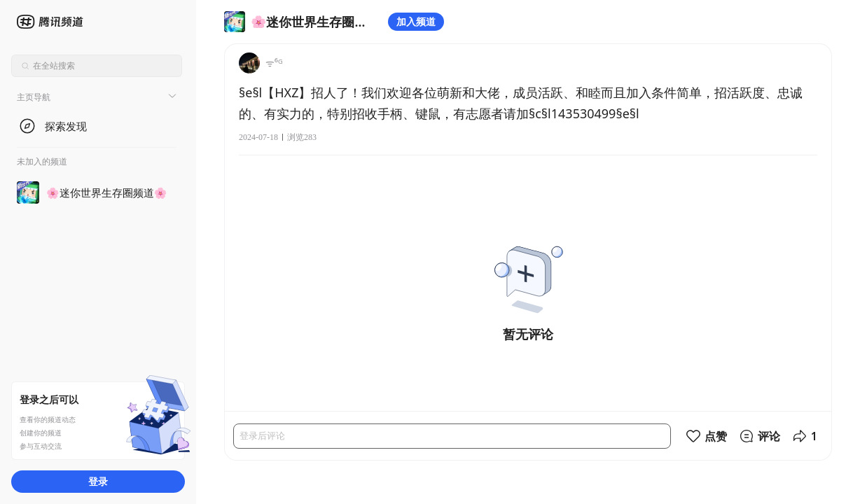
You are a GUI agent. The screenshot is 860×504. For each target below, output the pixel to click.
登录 (98, 481)
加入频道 (416, 21)
